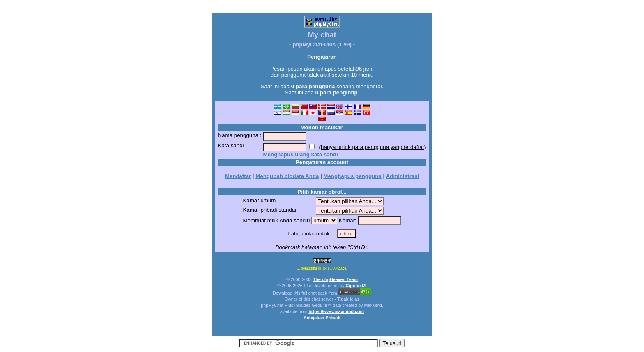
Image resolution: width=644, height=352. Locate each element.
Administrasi (403, 176)
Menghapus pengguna (352, 176)
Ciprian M (356, 286)
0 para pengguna (313, 86)
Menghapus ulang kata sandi (301, 154)
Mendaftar (238, 176)
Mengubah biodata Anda (287, 176)
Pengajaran (322, 57)
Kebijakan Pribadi (322, 318)
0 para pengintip (337, 93)
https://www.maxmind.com (336, 311)
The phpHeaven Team (335, 279)
